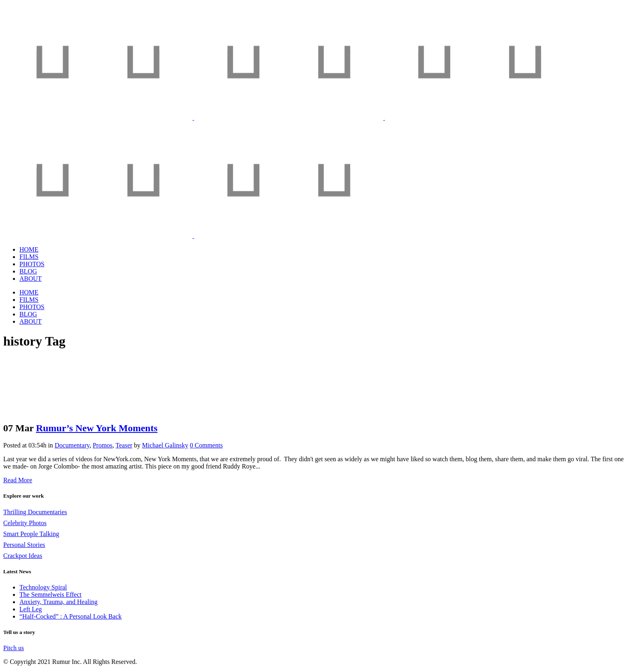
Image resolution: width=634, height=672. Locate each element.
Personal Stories (24, 545)
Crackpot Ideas (23, 556)
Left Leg (31, 609)
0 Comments (206, 445)
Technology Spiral (43, 587)
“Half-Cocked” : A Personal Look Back (71, 616)
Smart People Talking (31, 534)
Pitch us (14, 648)
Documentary (72, 445)
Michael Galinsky (165, 445)
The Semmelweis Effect (50, 595)
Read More (18, 480)
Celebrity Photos (25, 523)
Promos (102, 445)
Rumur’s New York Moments (97, 428)
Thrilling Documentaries (35, 512)
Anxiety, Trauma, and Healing (58, 602)
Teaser (124, 445)
